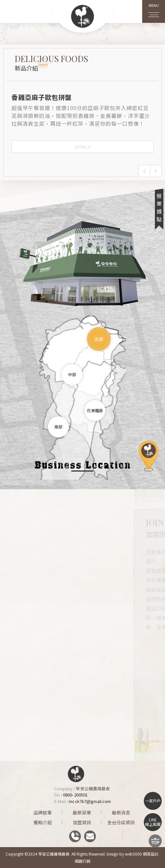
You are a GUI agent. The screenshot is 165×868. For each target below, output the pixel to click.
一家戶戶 (153, 801)
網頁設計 (151, 854)
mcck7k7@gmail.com (90, 801)
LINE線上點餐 (153, 822)
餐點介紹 (43, 822)
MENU (154, 9)
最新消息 (121, 812)
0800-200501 (75, 795)
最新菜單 (82, 812)
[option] (82, 123)
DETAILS (82, 147)
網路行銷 (82, 861)
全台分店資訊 (121, 822)
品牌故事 (43, 812)
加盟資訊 (82, 822)
